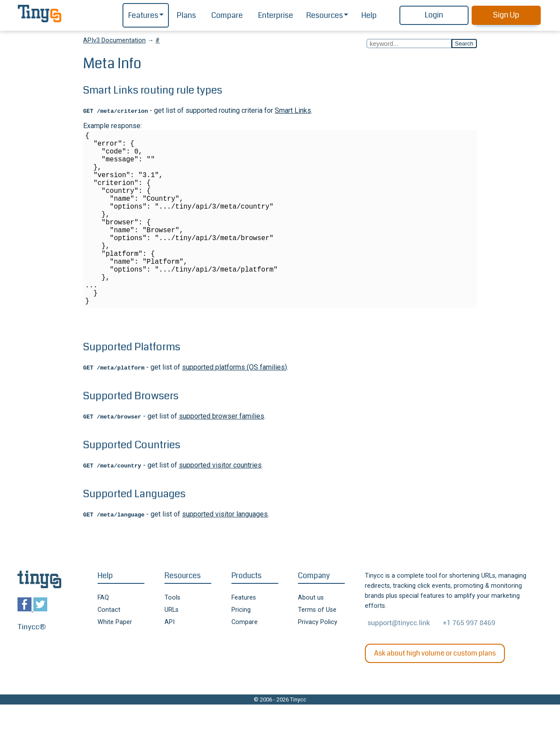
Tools (172, 636)
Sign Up (506, 15)
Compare (227, 16)
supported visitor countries (220, 504)
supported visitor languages (225, 553)
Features (143, 16)
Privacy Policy (318, 661)
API (170, 661)
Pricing (241, 648)
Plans (186, 16)
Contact (109, 648)
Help (369, 16)
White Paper (115, 661)
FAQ (103, 636)
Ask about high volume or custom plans (435, 692)
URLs (171, 648)
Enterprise (276, 16)
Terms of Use (317, 648)
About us (311, 636)
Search (464, 44)
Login (434, 15)
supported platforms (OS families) (234, 406)
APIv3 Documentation (114, 40)
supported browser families (222, 455)
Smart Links (293, 110)
